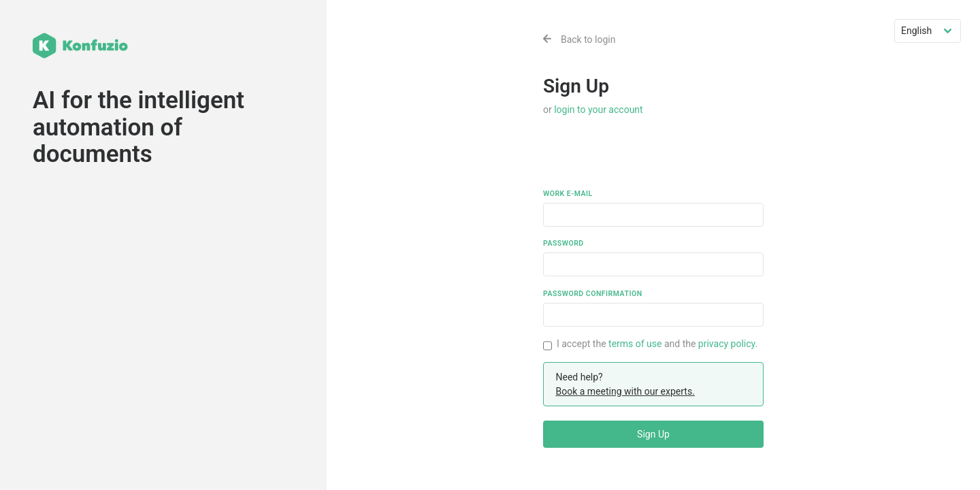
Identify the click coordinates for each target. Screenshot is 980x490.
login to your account (598, 110)
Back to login (579, 39)
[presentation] (647, 162)
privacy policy (727, 344)
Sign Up (653, 434)
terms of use (635, 344)
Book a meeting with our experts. (625, 391)
